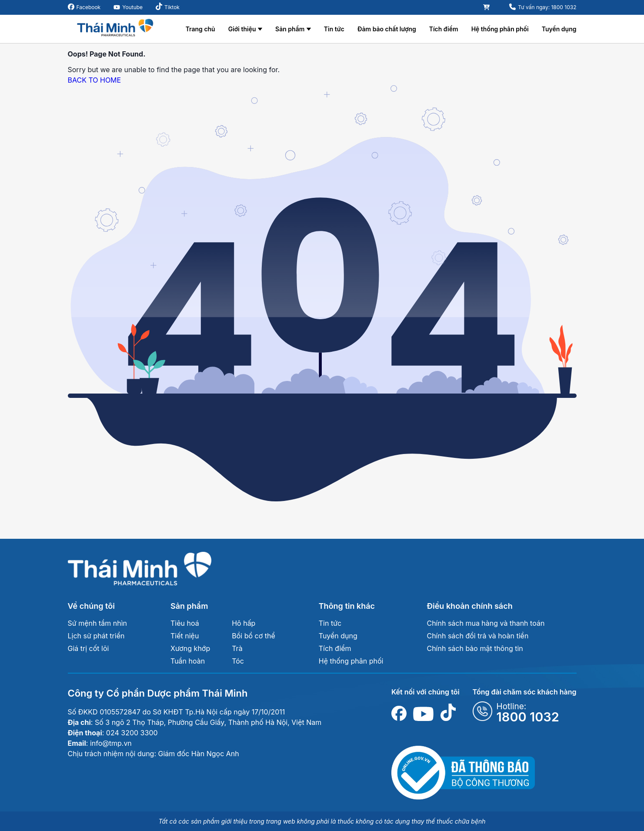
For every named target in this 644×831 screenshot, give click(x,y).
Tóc (238, 661)
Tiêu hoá (185, 623)
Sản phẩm (290, 29)
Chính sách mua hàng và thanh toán (486, 623)
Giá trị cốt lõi (88, 648)
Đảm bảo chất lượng (387, 29)
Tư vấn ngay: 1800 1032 (547, 7)
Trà (237, 648)
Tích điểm (444, 29)
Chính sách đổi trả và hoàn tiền (477, 636)
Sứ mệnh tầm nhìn (98, 623)
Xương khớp (190, 648)
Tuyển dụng (559, 29)
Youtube (132, 7)
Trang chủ (200, 29)
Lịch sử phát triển (96, 636)
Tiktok (172, 7)
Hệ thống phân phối (500, 29)
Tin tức (334, 29)
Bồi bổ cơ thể (254, 636)
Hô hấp (244, 623)
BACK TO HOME (95, 80)
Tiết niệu (185, 636)
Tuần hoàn (188, 661)
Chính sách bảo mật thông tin (475, 648)
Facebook (89, 7)
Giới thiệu (242, 29)
